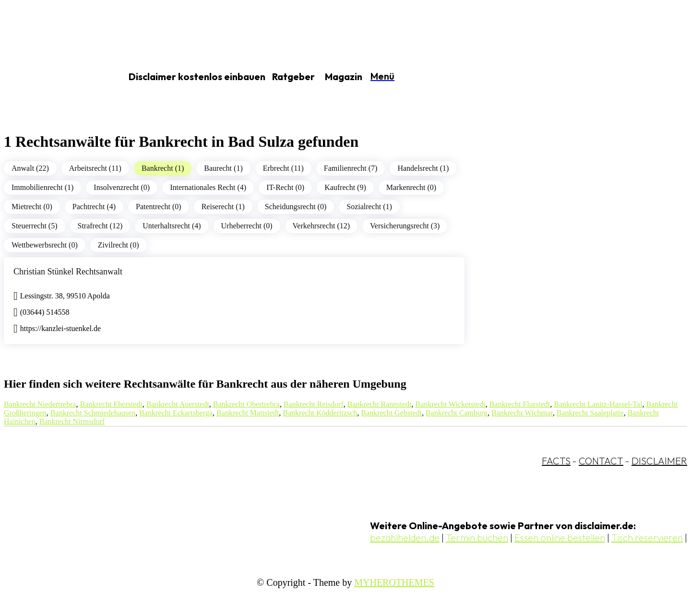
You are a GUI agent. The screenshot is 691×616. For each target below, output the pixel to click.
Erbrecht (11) (283, 168)
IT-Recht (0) (285, 187)
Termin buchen (477, 538)
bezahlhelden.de (405, 538)
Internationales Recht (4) (208, 187)
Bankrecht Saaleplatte (590, 413)
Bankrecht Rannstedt (380, 404)
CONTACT (601, 461)
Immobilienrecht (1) (42, 187)
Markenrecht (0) (411, 187)
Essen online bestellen (560, 538)
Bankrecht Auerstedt (178, 404)
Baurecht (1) (223, 168)
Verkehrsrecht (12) (322, 226)
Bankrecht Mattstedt (248, 413)
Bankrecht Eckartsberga (176, 413)
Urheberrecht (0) (247, 226)
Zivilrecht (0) (119, 245)
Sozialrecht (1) (369, 207)
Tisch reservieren (647, 538)
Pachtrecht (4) (94, 207)
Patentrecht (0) (159, 207)
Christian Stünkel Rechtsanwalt (68, 272)
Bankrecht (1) (163, 168)
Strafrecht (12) (100, 226)
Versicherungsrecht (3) (405, 226)
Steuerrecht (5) (35, 226)
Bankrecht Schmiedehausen (93, 413)
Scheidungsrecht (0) (296, 207)
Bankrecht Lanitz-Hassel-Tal (598, 404)
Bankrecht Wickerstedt (451, 404)
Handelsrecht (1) (423, 168)
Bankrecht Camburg (457, 413)
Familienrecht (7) (351, 168)
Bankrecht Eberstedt (111, 404)
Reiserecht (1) (223, 207)
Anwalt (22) (30, 168)
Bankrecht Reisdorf (314, 404)
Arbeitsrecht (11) (95, 168)
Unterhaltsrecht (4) (172, 226)
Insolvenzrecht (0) (122, 187)
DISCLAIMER (659, 461)
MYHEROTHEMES (394, 582)
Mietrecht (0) (32, 207)
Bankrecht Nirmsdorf (72, 421)
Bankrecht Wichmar (522, 413)
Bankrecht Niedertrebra (40, 404)
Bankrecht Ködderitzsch (320, 413)
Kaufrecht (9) (345, 187)
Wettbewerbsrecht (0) (45, 245)
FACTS (556, 461)
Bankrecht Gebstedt (391, 413)
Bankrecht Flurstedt (520, 404)
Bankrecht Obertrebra (246, 404)
